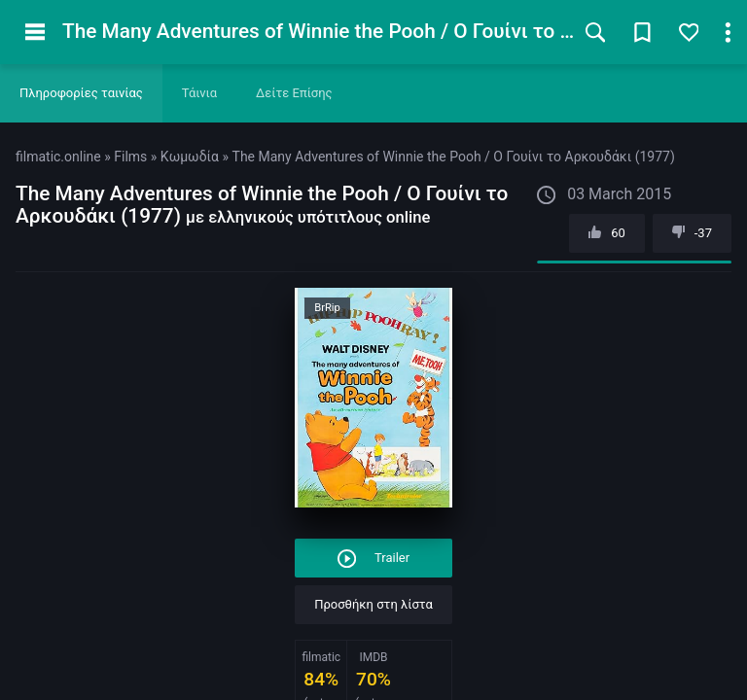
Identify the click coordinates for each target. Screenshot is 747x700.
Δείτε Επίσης (294, 93)
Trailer (373, 559)
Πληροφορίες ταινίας (81, 93)
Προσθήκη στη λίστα (373, 604)
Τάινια (199, 93)
